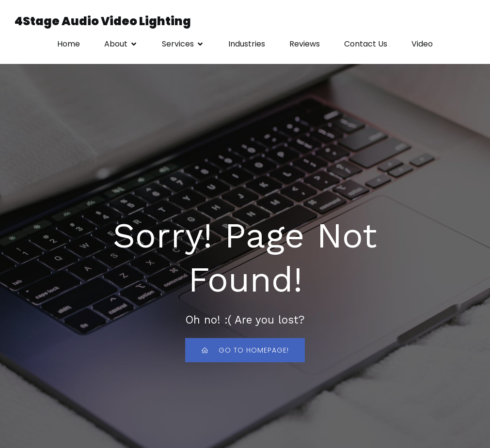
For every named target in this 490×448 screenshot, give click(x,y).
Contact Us (366, 44)
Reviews (305, 44)
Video (422, 44)
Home (69, 44)
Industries (247, 44)
